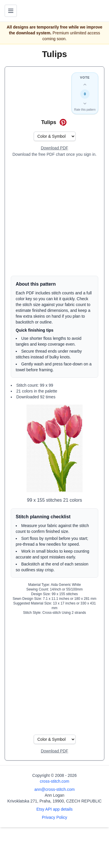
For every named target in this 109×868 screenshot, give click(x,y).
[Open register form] (54, 148)
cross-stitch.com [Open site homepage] (54, 781)
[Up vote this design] (85, 85)
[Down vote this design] (85, 103)
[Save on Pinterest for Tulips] (63, 122)
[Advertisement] (54, 216)
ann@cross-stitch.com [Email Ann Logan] (54, 789)
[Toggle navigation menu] (11, 11)
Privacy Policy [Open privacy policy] (54, 817)
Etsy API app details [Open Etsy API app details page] (54, 809)
